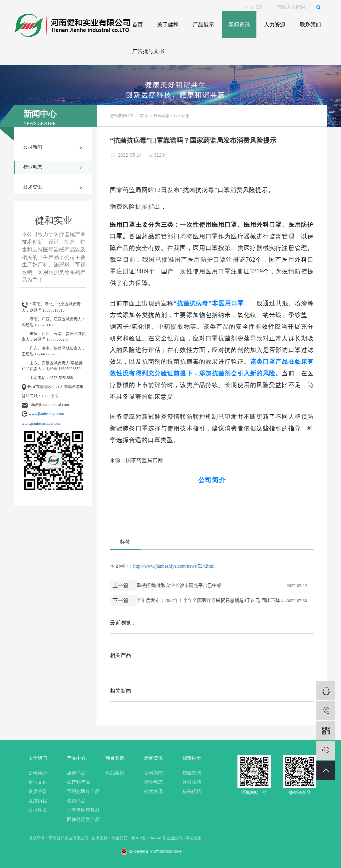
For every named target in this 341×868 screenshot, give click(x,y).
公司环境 (38, 810)
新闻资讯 (239, 24)
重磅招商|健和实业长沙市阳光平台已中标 (179, 585)
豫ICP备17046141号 (149, 838)
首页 (138, 24)
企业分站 (175, 838)
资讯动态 (161, 116)
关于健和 (168, 24)
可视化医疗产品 (83, 791)
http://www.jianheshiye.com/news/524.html (174, 566)
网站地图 (193, 838)
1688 (46, 396)
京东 (55, 396)
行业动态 (33, 167)
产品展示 (203, 24)
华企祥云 (120, 838)
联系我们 (310, 24)
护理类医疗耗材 (83, 810)
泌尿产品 (76, 773)
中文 (250, 7)
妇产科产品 (79, 782)
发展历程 (38, 801)
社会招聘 (192, 782)
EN (259, 7)
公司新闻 (33, 147)
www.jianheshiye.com (46, 414)
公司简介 (38, 773)
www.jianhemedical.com (41, 423)
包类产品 (76, 801)
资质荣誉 (38, 791)
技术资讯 (33, 187)
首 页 (144, 116)
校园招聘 (192, 773)
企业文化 (38, 782)
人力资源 (275, 24)
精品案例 (115, 773)
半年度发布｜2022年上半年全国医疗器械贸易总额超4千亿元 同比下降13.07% (213, 600)
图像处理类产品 (83, 819)
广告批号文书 (148, 51)
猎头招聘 (192, 791)
